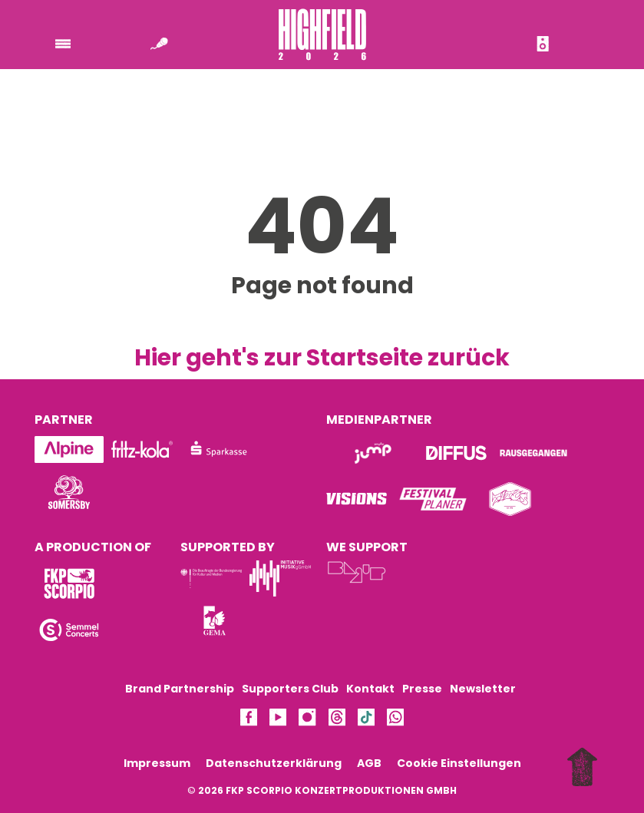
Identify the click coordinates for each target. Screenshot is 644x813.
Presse (422, 689)
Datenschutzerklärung (274, 763)
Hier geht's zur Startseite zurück (322, 358)
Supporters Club (290, 689)
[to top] (586, 769)
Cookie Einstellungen (459, 763)
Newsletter (483, 689)
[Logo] (69, 492)
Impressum (157, 763)
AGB (369, 763)
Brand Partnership (180, 689)
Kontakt (370, 689)
